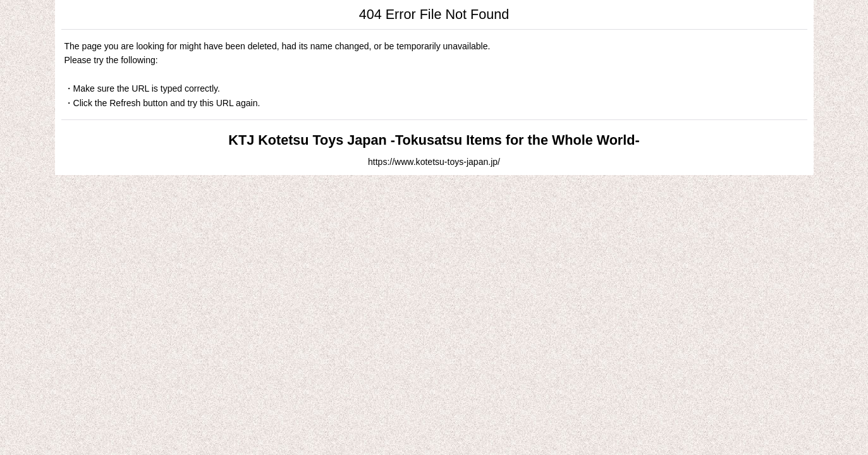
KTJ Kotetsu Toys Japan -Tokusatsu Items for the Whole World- (434, 140)
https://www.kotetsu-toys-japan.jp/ (434, 162)
